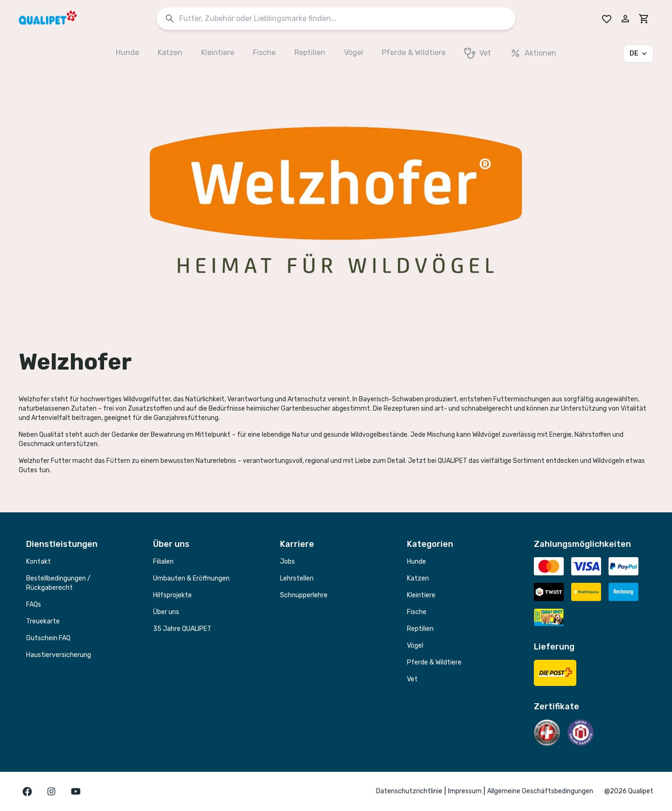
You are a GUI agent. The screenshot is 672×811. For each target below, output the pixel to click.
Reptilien (420, 629)
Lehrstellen (297, 578)
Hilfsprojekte (172, 595)
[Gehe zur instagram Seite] (51, 791)
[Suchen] (170, 19)
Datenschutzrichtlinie (409, 791)
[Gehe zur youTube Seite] (76, 791)
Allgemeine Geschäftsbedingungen (540, 791)
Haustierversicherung (59, 655)
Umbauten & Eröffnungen (191, 578)
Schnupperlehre (304, 595)
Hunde (416, 562)
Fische (417, 612)
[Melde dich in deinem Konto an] (625, 19)
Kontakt (38, 562)
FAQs (34, 605)
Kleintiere (421, 595)
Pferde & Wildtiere (434, 662)
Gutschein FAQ (48, 638)
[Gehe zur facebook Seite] (27, 791)
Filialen (163, 562)
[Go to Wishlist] (607, 19)
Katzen (418, 578)
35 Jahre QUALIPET (182, 629)
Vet (412, 679)
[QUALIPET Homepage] (56, 19)
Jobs (287, 562)
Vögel (415, 646)
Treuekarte (43, 621)
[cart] (644, 19)
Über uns (166, 612)
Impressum (465, 791)
